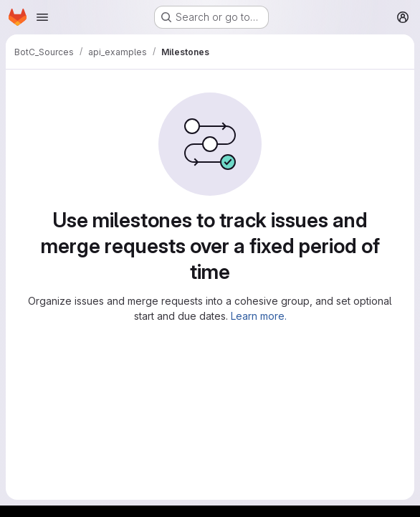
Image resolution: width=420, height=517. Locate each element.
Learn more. (259, 316)
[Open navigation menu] (42, 17)
